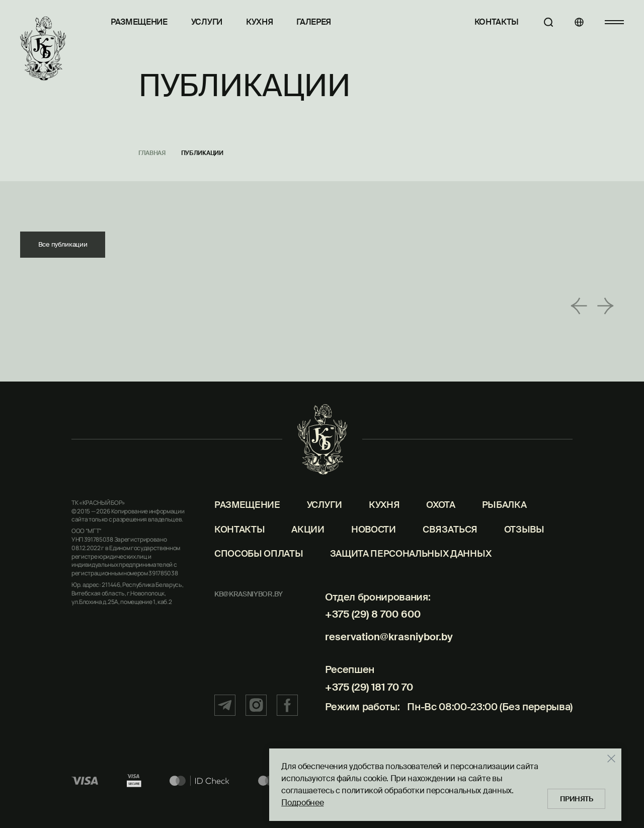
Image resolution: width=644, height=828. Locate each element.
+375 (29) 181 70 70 (366, 694)
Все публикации (65, 245)
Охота (440, 517)
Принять (576, 798)
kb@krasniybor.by (249, 607)
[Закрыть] (609, 758)
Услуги (207, 22)
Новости (374, 542)
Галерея (314, 22)
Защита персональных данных (411, 566)
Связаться (450, 542)
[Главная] (43, 49)
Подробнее (300, 802)
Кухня (259, 22)
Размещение (139, 22)
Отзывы (524, 542)
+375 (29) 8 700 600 (370, 627)
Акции (308, 542)
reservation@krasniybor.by (386, 646)
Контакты (491, 22)
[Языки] (576, 22)
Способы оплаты (259, 566)
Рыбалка (504, 517)
